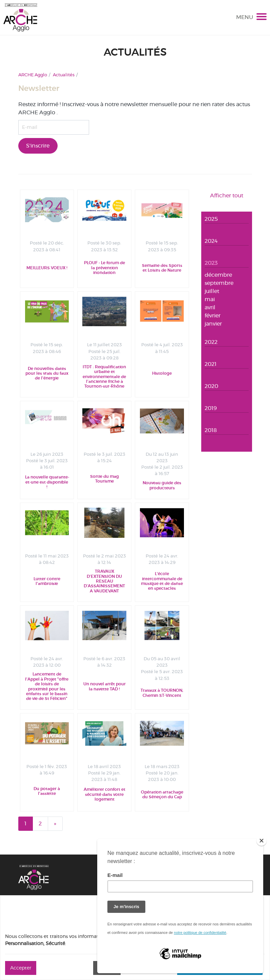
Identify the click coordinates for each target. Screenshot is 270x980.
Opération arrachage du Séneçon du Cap (162, 795)
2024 (211, 241)
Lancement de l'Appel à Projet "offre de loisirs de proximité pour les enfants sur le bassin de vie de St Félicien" (47, 686)
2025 (211, 219)
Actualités (64, 75)
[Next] (55, 824)
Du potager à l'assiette (47, 791)
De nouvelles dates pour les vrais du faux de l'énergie (47, 374)
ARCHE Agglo (33, 75)
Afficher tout (227, 195)
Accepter (21, 968)
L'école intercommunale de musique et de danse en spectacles (162, 581)
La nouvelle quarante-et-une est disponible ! (47, 482)
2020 (211, 386)
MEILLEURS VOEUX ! (47, 268)
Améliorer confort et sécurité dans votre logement (105, 794)
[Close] (262, 841)
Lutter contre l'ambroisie (47, 581)
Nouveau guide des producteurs (162, 485)
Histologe (162, 373)
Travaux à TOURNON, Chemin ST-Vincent (162, 693)
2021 (211, 364)
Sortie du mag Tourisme (105, 479)
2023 (211, 263)
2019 (211, 408)
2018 (211, 430)
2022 (211, 342)
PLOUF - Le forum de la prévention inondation (105, 268)
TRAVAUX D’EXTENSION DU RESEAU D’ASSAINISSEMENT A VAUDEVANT (104, 581)
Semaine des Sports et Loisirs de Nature (162, 268)
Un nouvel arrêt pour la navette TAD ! (105, 686)
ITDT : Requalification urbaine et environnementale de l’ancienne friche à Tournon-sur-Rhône (104, 377)
